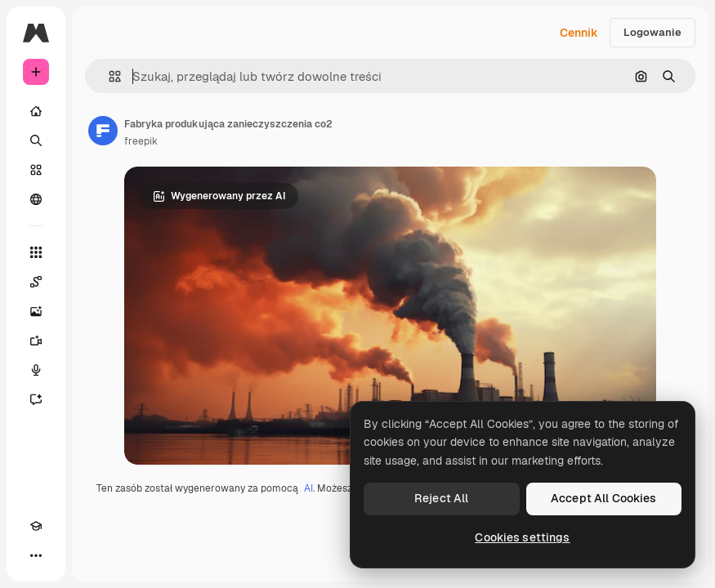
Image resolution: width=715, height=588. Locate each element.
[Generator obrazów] (36, 311)
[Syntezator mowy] (36, 370)
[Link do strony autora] (103, 131)
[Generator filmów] (36, 341)
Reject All (441, 498)
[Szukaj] (36, 140)
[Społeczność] (36, 199)
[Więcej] (36, 555)
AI (308, 488)
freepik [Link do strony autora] (141, 141)
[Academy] (36, 526)
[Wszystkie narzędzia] (36, 252)
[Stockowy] (36, 170)
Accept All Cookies (604, 498)
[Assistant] (36, 399)
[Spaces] (36, 282)
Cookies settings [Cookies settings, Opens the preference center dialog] (522, 537)
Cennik (579, 33)
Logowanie (652, 32)
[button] (108, 76)
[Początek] (36, 111)
